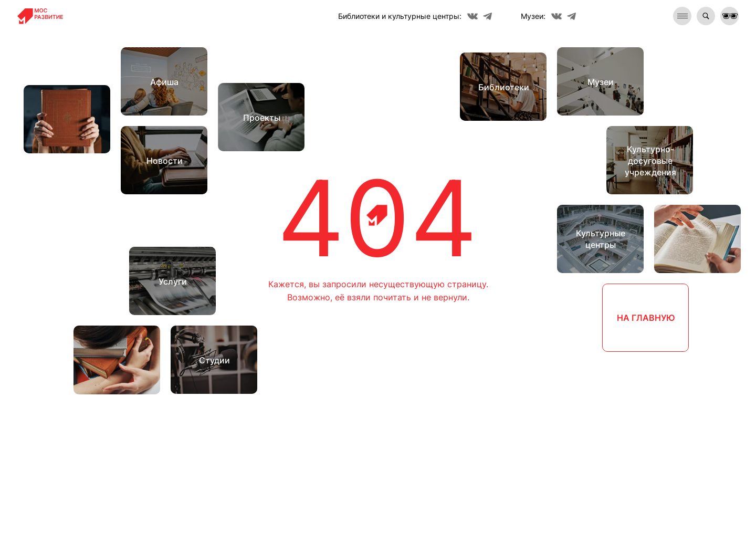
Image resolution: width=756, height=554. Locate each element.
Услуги (173, 281)
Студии (214, 360)
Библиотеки (504, 87)
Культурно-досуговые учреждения (650, 161)
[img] (706, 16)
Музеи (601, 82)
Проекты (262, 118)
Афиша (164, 82)
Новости (165, 161)
